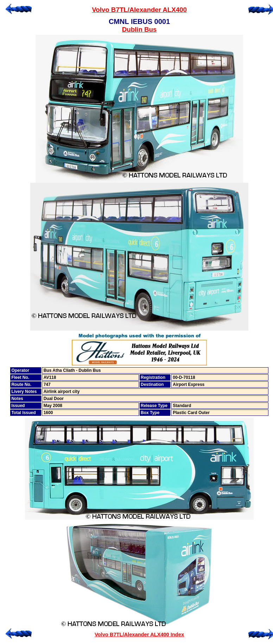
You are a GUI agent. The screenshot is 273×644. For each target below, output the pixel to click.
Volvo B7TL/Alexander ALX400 (139, 10)
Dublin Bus (139, 29)
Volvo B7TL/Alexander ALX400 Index (139, 634)
